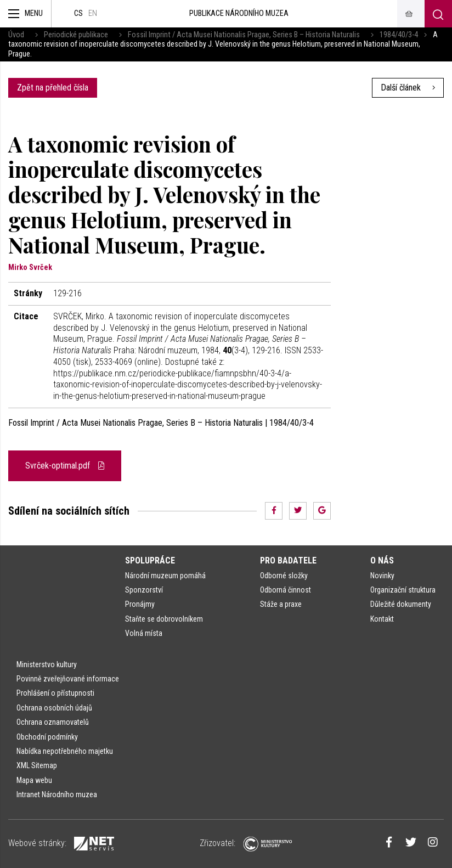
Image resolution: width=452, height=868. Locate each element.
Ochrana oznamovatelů (53, 722)
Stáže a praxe (281, 604)
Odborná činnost (286, 590)
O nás (382, 560)
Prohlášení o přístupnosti (55, 693)
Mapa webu (34, 780)
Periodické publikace (76, 35)
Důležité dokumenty (401, 604)
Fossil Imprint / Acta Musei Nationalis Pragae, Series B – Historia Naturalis (244, 35)
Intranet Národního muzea (57, 794)
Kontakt (382, 619)
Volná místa (144, 633)
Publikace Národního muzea (239, 13)
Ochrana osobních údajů (54, 708)
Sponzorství (144, 590)
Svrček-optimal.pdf (65, 466)
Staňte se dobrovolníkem (164, 619)
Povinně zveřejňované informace (68, 679)
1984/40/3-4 (399, 35)
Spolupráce (150, 560)
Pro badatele (288, 560)
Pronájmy (140, 604)
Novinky (382, 576)
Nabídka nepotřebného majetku (65, 751)
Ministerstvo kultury (47, 664)
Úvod (16, 35)
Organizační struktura (403, 590)
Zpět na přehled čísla (53, 88)
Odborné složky (284, 576)
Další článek (408, 88)
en (93, 13)
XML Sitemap (37, 765)
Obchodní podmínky (47, 737)
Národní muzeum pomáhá (165, 576)
